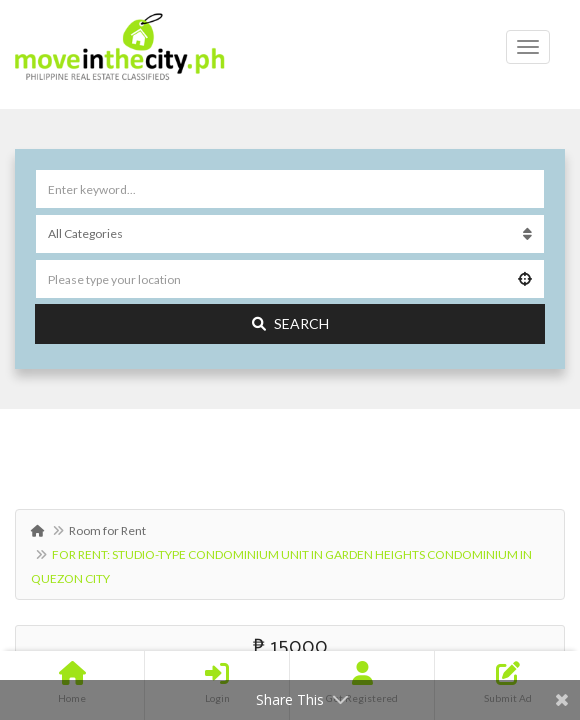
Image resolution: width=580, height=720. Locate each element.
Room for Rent (107, 530)
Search (290, 323)
